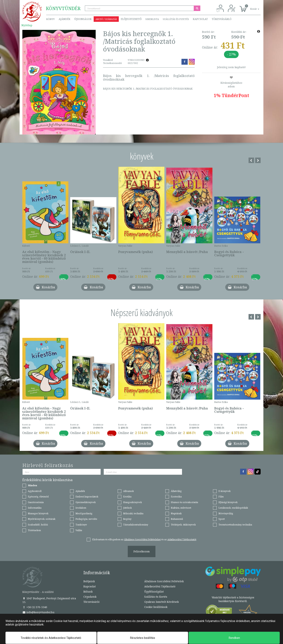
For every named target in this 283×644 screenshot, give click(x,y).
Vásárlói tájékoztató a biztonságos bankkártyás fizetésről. (233, 599)
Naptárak (176, 513)
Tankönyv (81, 525)
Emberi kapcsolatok (87, 497)
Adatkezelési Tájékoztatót (182, 539)
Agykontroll (35, 491)
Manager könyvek (38, 513)
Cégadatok (90, 597)
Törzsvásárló (222, 19)
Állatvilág (176, 491)
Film (221, 497)
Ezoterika (176, 497)
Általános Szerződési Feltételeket (142, 539)
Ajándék (65, 19)
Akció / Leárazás (106, 19)
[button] (251, 7)
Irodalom (81, 508)
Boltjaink (89, 581)
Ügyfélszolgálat (154, 592)
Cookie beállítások (156, 607)
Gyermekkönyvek (86, 502)
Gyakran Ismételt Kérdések (161, 602)
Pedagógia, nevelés (86, 519)
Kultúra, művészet (181, 508)
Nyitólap (27, 25)
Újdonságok (83, 19)
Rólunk (88, 592)
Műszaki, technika (133, 513)
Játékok (127, 508)
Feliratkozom (142, 551)
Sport (222, 519)
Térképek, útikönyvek (183, 525)
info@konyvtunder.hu (38, 612)
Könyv (50, 19)
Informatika (35, 508)
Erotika (127, 497)
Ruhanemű (177, 519)
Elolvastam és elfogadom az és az (144, 539)
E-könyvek (225, 491)
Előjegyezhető (131, 19)
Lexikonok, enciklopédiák (233, 508)
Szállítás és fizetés (176, 19)
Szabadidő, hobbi (38, 525)
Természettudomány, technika (235, 525)
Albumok (128, 491)
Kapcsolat (200, 19)
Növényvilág (226, 513)
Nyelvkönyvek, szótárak (42, 519)
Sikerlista (152, 19)
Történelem (34, 530)
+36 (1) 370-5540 (35, 607)
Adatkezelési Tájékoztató (160, 586)
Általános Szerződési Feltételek (164, 581)
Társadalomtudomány (136, 525)
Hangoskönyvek (133, 502)
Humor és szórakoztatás (184, 502)
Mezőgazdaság (84, 513)
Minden (32, 485)
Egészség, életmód (38, 497)
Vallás (79, 530)
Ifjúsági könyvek (228, 502)
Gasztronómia (36, 502)
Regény (127, 519)
